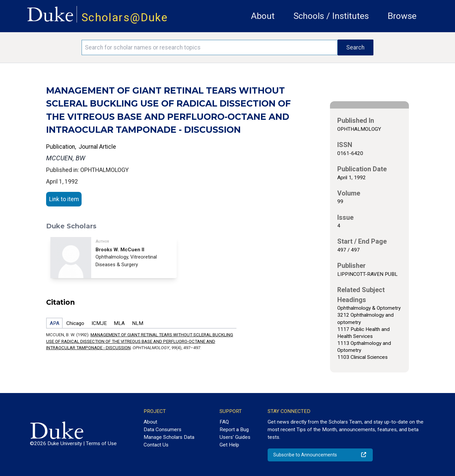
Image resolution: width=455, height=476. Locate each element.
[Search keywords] (210, 47)
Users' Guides (235, 437)
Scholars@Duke (125, 17)
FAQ (224, 422)
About (263, 16)
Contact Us (156, 445)
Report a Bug (234, 430)
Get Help (229, 445)
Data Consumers (162, 430)
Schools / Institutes (331, 16)
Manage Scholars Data (169, 437)
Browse (402, 16)
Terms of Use (101, 443)
